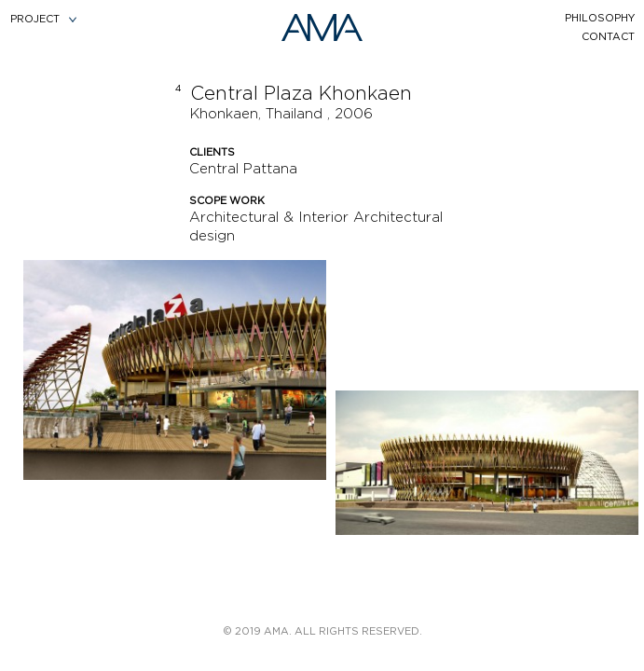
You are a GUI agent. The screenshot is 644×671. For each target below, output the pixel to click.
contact (608, 37)
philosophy (600, 18)
